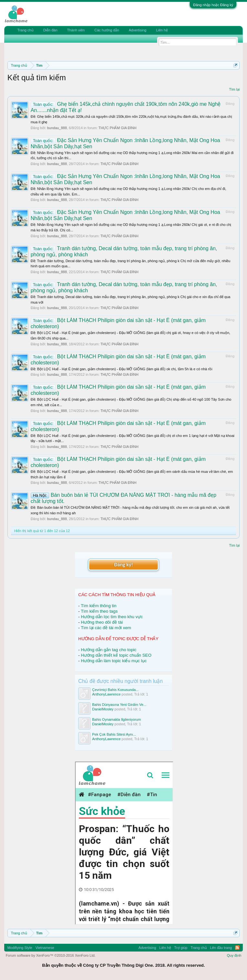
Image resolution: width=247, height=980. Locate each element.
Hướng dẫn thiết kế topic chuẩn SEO (116, 655)
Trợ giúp (181, 948)
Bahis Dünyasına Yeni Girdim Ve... (119, 705)
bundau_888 (57, 128)
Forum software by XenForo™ (51, 955)
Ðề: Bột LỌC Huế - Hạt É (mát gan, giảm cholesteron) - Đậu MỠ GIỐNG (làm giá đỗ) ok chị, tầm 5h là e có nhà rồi (122, 369)
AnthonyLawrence (106, 694)
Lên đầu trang (221, 948)
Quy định (234, 955)
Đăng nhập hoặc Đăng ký (213, 5)
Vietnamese (45, 948)
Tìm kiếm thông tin (99, 606)
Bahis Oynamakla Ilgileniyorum (117, 719)
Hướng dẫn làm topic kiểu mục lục (114, 661)
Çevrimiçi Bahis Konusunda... (115, 690)
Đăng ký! (124, 565)
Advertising (137, 30)
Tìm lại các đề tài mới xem (106, 628)
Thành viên (76, 30)
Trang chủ (26, 30)
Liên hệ (162, 30)
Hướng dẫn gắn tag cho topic (109, 650)
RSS (237, 948)
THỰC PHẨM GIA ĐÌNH (118, 128)
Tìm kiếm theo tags (99, 611)
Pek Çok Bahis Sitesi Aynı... (114, 734)
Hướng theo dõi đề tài (102, 622)
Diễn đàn (50, 30)
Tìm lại (234, 89)
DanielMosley (103, 709)
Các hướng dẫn (107, 30)
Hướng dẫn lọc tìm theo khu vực (112, 617)
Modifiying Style (20, 948)
